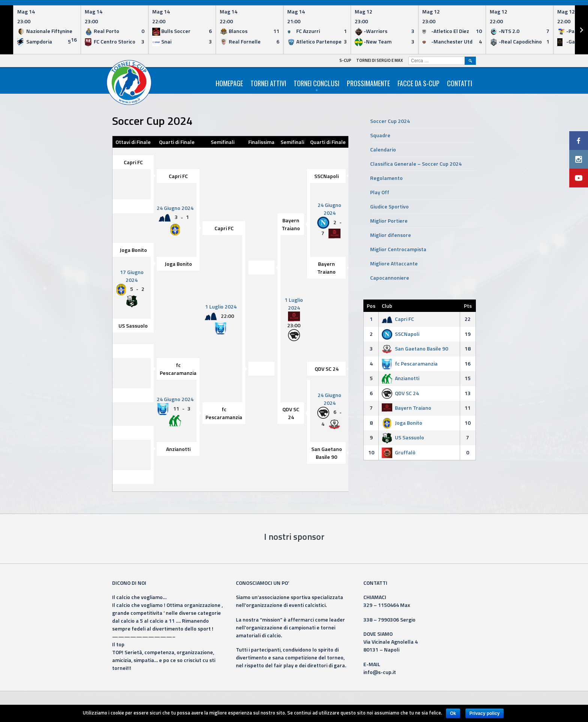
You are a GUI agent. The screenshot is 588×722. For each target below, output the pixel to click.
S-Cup (345, 60)
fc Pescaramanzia (178, 369)
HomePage (229, 83)
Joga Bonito (133, 250)
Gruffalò (399, 452)
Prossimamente (368, 83)
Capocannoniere (390, 278)
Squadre (380, 135)
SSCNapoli (326, 176)
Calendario (383, 149)
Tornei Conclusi (316, 83)
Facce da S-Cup (418, 83)
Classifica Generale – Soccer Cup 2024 (416, 164)
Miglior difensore (391, 235)
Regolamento (386, 178)
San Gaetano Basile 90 (327, 453)
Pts (468, 306)
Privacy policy (485, 713)
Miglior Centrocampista (398, 249)
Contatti (460, 83)
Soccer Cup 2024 (390, 121)
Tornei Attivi (268, 83)
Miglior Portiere (389, 221)
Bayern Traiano (291, 224)
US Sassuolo (133, 326)
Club (387, 306)
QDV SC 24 (327, 369)
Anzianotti (178, 449)
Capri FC (133, 162)
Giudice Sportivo (389, 206)
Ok (453, 713)
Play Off (380, 192)
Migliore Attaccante (394, 263)
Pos (371, 306)
